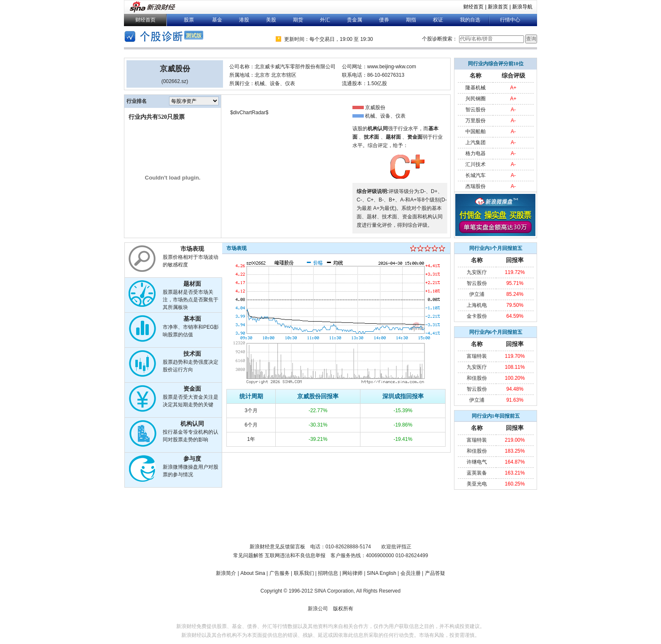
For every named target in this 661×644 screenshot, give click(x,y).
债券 (384, 20)
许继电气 (477, 462)
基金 (217, 20)
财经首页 (473, 7)
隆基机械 (476, 88)
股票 (189, 20)
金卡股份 (477, 316)
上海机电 (477, 305)
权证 (438, 20)
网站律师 (352, 573)
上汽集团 (476, 142)
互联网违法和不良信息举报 (295, 555)
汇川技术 (476, 164)
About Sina (253, 573)
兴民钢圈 (476, 99)
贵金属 (355, 20)
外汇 (325, 20)
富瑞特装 (477, 356)
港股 (244, 20)
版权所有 (343, 609)
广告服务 (279, 573)
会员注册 (411, 573)
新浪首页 (498, 7)
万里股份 (476, 121)
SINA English (382, 573)
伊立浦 (477, 294)
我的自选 (470, 20)
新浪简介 (226, 573)
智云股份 (476, 110)
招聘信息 (328, 573)
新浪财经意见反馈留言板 (277, 547)
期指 (411, 20)
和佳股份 (477, 378)
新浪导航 (522, 7)
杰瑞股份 (476, 186)
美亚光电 (477, 484)
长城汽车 (476, 175)
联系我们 (304, 573)
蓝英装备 (477, 473)
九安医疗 (477, 272)
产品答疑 (435, 573)
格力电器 (476, 153)
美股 (271, 20)
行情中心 (510, 20)
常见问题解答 (248, 555)
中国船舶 (476, 131)
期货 (298, 20)
